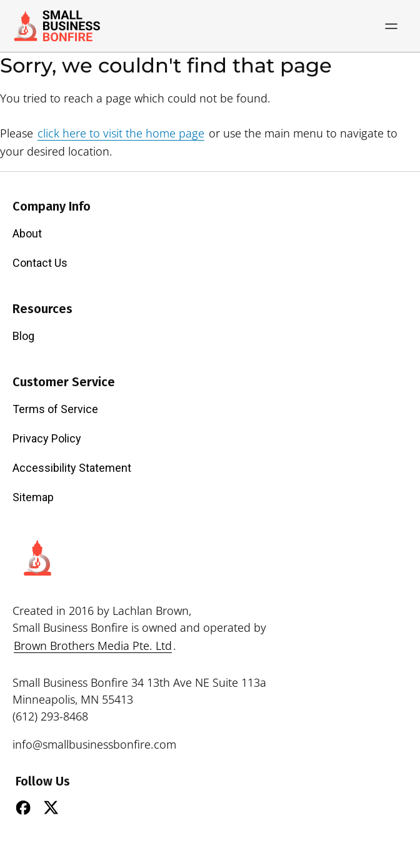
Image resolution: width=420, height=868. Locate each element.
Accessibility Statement (72, 468)
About (27, 233)
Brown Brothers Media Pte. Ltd (93, 646)
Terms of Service (55, 409)
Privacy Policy (47, 438)
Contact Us (40, 263)
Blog (23, 336)
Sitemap (33, 497)
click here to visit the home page (121, 133)
